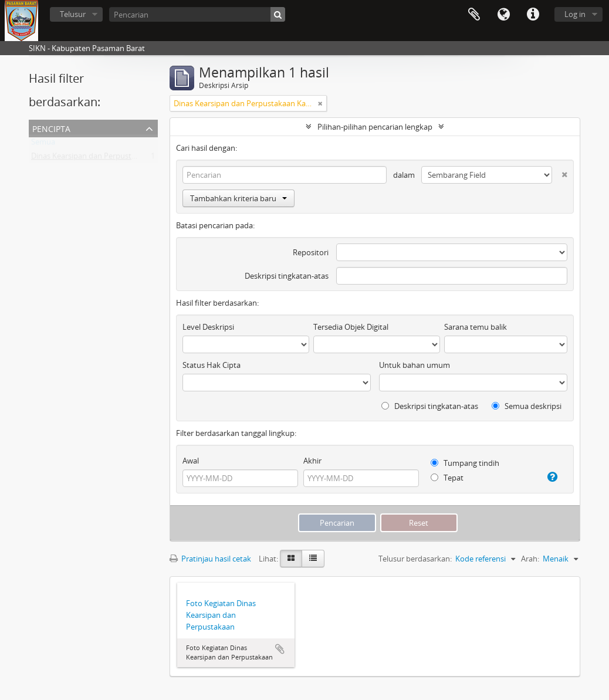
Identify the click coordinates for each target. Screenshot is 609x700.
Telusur (73, 14)
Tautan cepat (533, 15)
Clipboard (474, 15)
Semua (43, 144)
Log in (575, 14)
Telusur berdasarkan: (415, 559)
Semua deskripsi (527, 406)
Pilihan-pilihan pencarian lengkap (375, 127)
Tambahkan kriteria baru (238, 198)
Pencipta (51, 128)
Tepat (447, 478)
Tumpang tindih (465, 463)
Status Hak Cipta (212, 365)
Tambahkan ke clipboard (280, 649)
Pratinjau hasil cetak (210, 559)
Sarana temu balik (476, 327)
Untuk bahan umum (415, 365)
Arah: (530, 559)
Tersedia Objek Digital (351, 327)
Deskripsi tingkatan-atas (287, 276)
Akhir (312, 461)
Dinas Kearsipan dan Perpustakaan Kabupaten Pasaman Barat (139, 158)
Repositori (311, 252)
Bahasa (503, 15)
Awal (191, 461)
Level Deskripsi (208, 327)
